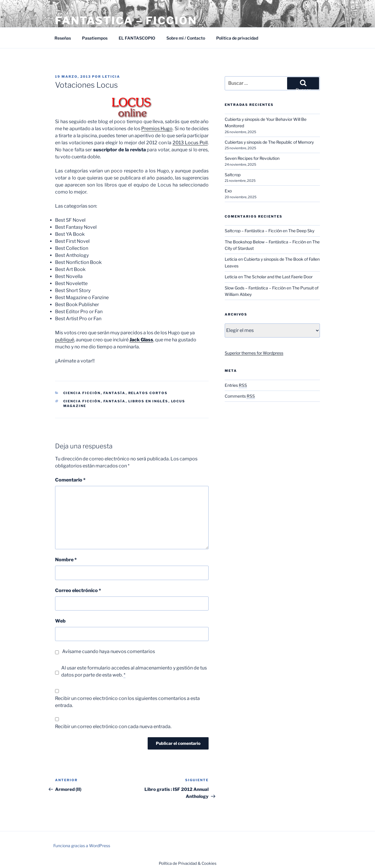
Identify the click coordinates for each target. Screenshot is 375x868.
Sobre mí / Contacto (186, 38)
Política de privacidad (237, 38)
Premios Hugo (157, 129)
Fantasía (115, 393)
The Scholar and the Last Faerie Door (278, 277)
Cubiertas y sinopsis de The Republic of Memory (269, 142)
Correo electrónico (78, 590)
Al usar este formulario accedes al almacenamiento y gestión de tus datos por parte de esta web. (134, 672)
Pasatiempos (95, 38)
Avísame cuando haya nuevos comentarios (109, 651)
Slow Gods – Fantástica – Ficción (255, 288)
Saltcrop (233, 175)
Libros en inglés (148, 401)
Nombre (66, 560)
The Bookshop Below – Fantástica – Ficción (265, 242)
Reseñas (63, 38)
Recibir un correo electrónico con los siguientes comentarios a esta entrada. (127, 702)
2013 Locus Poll (190, 143)
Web (60, 621)
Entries (236, 385)
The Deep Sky (301, 231)
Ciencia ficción (82, 401)
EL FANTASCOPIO (137, 38)
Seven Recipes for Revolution (252, 158)
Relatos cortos (148, 393)
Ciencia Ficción (82, 393)
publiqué (65, 340)
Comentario (70, 480)
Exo (228, 191)
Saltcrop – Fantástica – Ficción (253, 231)
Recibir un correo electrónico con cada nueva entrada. (113, 727)
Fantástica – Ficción (126, 21)
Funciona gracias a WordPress (82, 846)
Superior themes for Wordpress (254, 353)
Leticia (111, 77)
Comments (240, 396)
